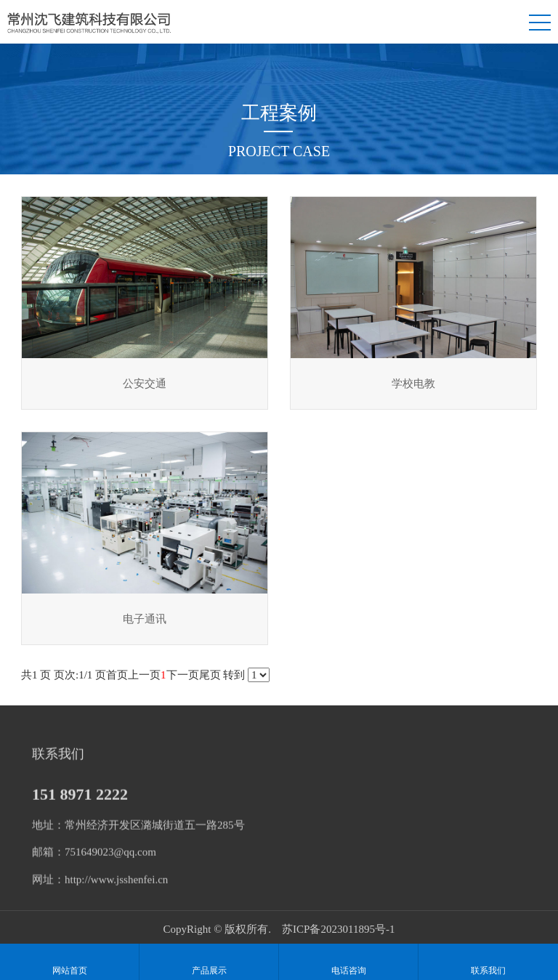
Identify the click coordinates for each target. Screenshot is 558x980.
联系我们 (488, 962)
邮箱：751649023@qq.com (94, 857)
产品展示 (209, 962)
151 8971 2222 (80, 798)
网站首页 (69, 962)
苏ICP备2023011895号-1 (338, 929)
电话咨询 (348, 962)
